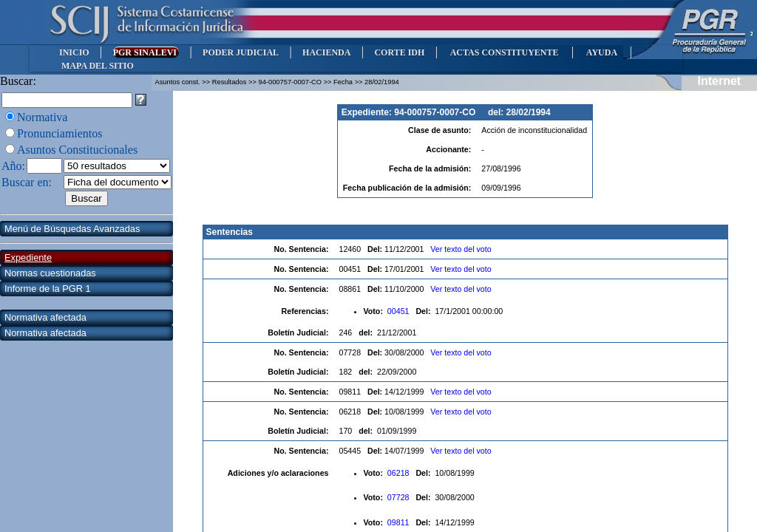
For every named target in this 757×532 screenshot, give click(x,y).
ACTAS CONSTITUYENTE (504, 52)
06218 (400, 473)
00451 (400, 311)
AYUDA (601, 52)
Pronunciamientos (60, 133)
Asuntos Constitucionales (77, 150)
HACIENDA (326, 52)
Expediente (28, 258)
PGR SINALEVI (146, 52)
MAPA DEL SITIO (98, 66)
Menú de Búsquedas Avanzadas (72, 229)
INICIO (74, 52)
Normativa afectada (45, 317)
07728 (400, 497)
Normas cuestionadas (50, 273)
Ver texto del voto (461, 249)
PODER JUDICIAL (241, 52)
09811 (400, 522)
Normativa (42, 117)
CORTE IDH (399, 52)
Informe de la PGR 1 (48, 289)
